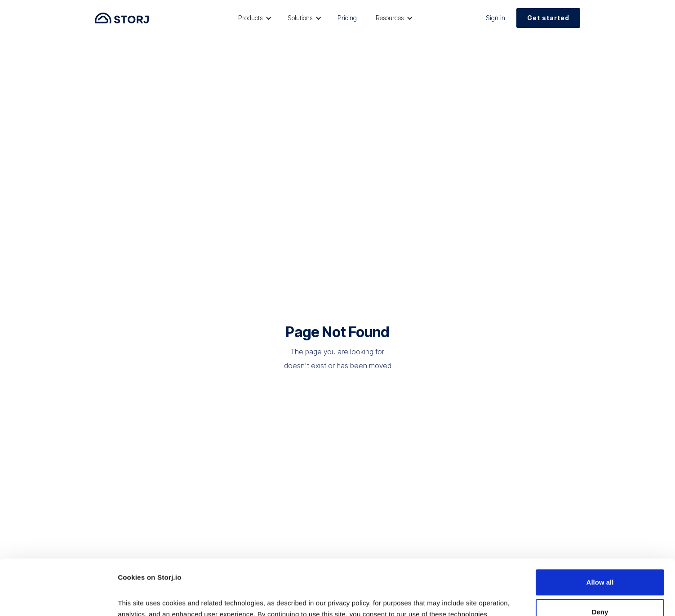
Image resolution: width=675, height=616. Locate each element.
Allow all (600, 530)
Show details (139, 598)
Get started (548, 18)
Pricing (347, 18)
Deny (600, 560)
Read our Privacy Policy (157, 574)
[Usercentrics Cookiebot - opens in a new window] (58, 598)
